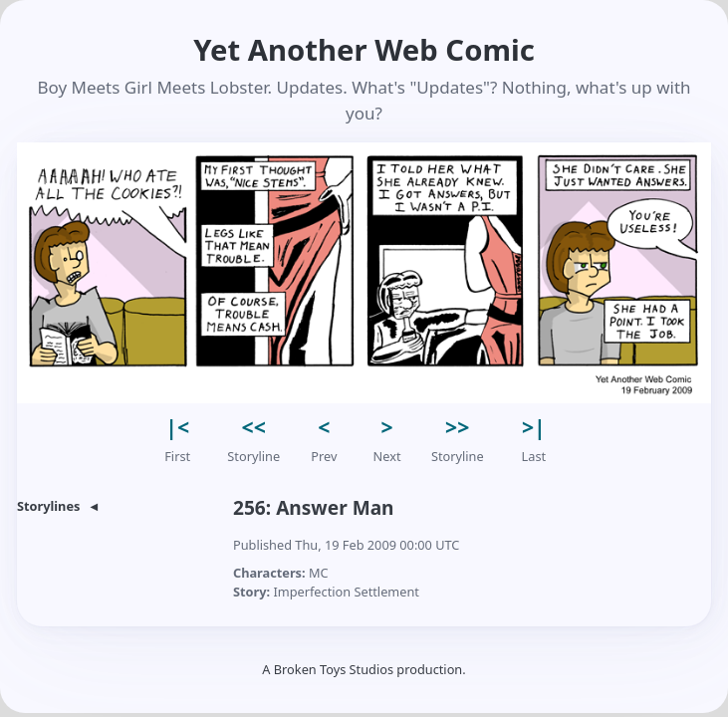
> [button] (387, 427)
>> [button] (457, 427)
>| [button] (534, 427)
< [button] (324, 427)
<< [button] (254, 427)
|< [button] (177, 427)
